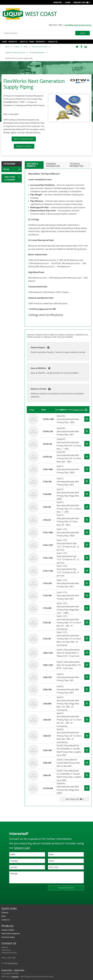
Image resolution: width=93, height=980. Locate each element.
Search (83, 33)
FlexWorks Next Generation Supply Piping (19, 58)
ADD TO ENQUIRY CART (24, 139)
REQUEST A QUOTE (24, 146)
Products (13, 42)
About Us (24, 42)
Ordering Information (53, 165)
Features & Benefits (32, 165)
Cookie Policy (19, 970)
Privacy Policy (7, 970)
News (32, 42)
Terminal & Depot (8, 937)
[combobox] (39, 33)
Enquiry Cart (80, 2)
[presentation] (28, 890)
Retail (26, 47)
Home (4, 42)
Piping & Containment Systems (15, 52)
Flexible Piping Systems (37, 52)
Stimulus (15, 977)
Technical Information (76, 165)
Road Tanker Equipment (11, 934)
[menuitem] (10, 47)
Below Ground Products (40, 47)
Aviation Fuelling (8, 930)
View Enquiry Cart (75, 799)
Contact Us (6, 920)
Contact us (53, 42)
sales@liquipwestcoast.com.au (78, 25)
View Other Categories (10, 178)
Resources (40, 42)
